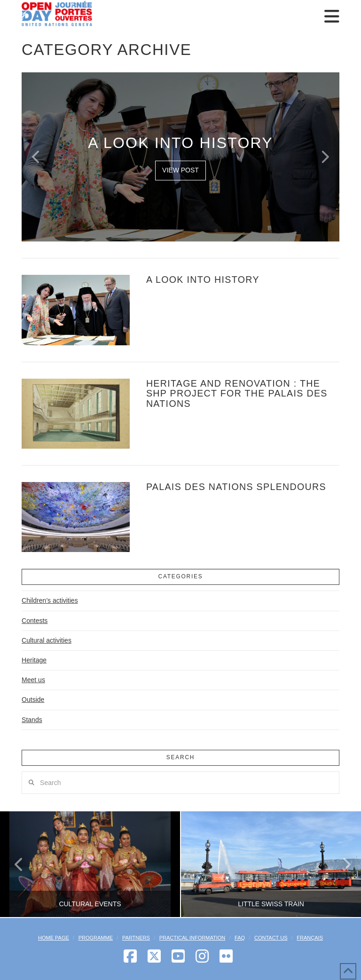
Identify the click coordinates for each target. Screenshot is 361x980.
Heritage (34, 660)
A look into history (203, 280)
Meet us (33, 680)
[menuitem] (310, 938)
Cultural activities (47, 640)
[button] (332, 17)
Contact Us (271, 938)
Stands (32, 720)
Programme (96, 938)
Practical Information (192, 938)
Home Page (54, 938)
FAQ (240, 938)
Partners (136, 938)
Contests (35, 621)
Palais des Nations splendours (236, 487)
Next (341, 864)
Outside (33, 700)
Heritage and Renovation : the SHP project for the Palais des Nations (237, 393)
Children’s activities (50, 600)
